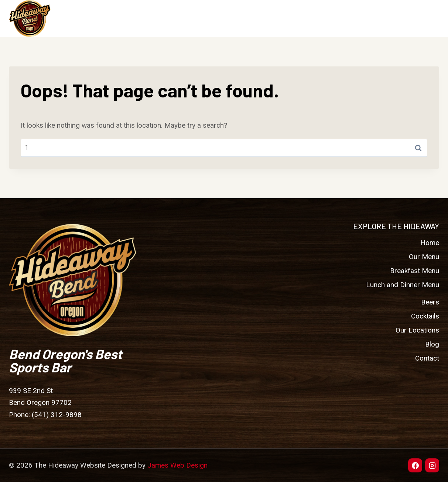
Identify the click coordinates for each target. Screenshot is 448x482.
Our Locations (341, 18)
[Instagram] (432, 465)
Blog (384, 18)
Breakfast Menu (415, 271)
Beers (250, 18)
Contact (419, 18)
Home (166, 18)
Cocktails (289, 18)
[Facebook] (415, 465)
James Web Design (177, 465)
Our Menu (424, 257)
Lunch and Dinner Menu (403, 285)
